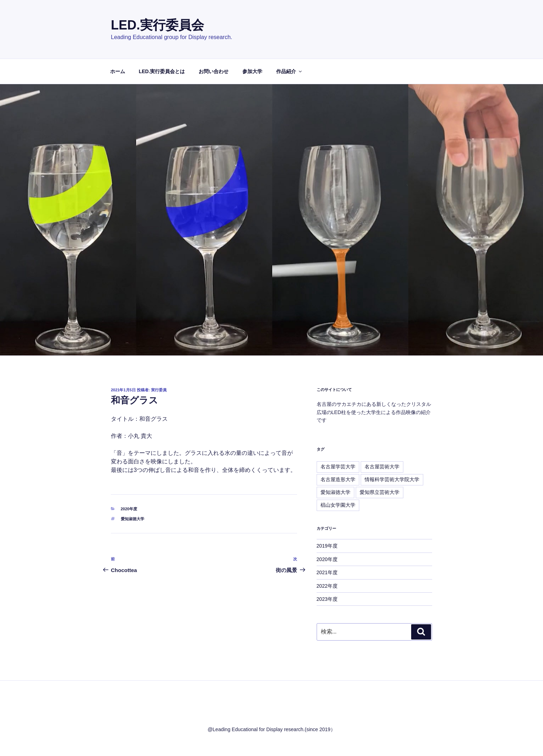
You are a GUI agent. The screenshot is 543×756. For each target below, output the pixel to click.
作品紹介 (289, 71)
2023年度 (327, 599)
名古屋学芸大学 (338, 467)
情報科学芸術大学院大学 (392, 479)
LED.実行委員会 (157, 25)
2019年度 (327, 546)
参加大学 (252, 71)
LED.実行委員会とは (162, 71)
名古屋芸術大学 (382, 467)
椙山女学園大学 (338, 505)
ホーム (118, 71)
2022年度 (327, 586)
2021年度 (327, 572)
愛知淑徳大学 (133, 519)
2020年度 (129, 509)
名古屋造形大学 (338, 479)
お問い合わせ (214, 71)
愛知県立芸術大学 (380, 492)
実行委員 (159, 390)
